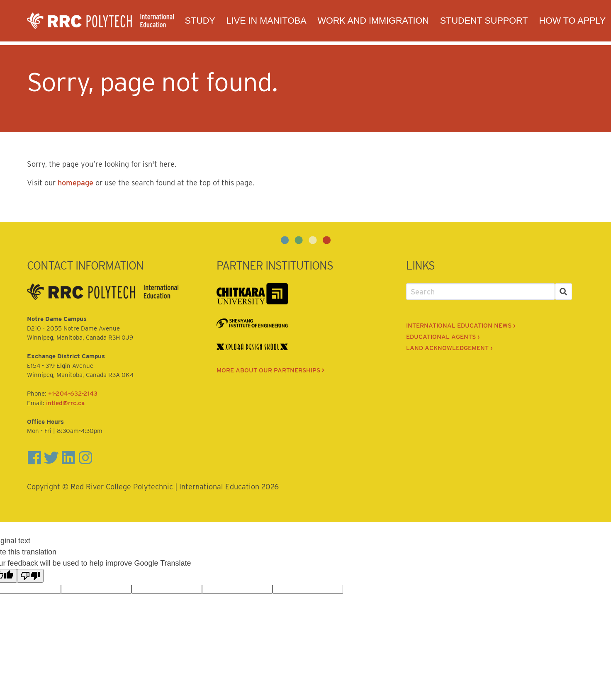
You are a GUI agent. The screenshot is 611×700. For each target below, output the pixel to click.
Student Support (484, 21)
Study (200, 21)
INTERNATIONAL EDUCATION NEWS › (461, 326)
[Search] (564, 292)
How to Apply (572, 21)
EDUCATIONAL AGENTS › (443, 337)
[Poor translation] (30, 576)
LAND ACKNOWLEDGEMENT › (449, 348)
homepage (75, 183)
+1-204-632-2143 (73, 394)
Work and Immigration (373, 21)
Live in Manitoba (267, 21)
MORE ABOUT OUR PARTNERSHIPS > (270, 370)
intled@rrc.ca (65, 403)
